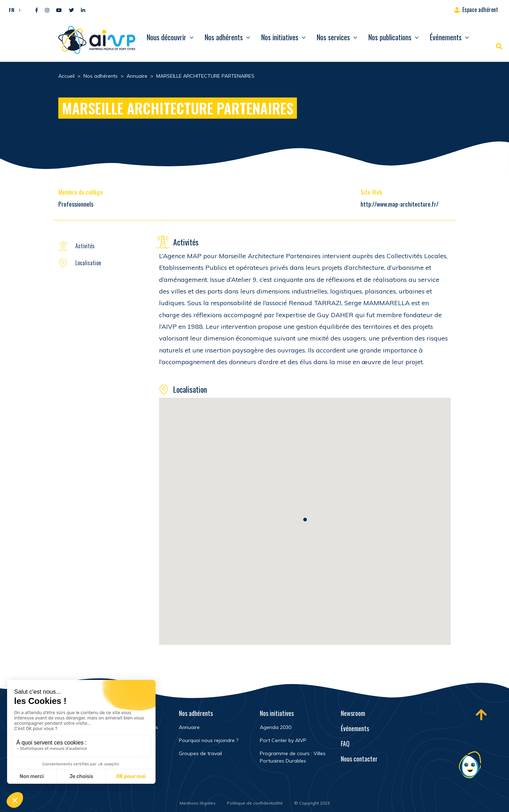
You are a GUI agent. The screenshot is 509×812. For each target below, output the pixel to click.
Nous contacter (359, 759)
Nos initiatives (280, 37)
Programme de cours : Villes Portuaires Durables (293, 757)
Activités (85, 246)
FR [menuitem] (12, 10)
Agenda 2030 (276, 727)
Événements (446, 37)
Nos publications (390, 37)
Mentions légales (198, 803)
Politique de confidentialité (255, 803)
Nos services (333, 37)
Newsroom (353, 713)
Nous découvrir (166, 37)
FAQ (345, 743)
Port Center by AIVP (283, 740)
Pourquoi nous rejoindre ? (209, 740)
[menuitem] (13, 10)
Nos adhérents (224, 37)
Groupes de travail (200, 753)
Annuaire (189, 727)
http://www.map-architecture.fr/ (399, 204)
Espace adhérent (480, 10)
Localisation (88, 263)
